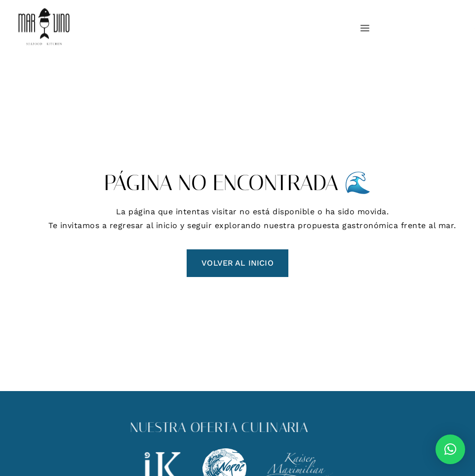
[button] (450, 449)
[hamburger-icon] (363, 29)
